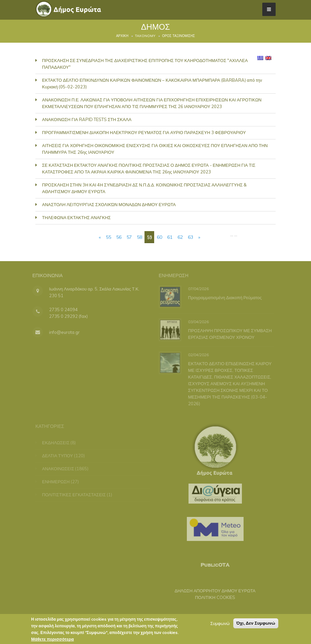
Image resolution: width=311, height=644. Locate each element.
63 (191, 237)
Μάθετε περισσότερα (52, 640)
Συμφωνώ (220, 624)
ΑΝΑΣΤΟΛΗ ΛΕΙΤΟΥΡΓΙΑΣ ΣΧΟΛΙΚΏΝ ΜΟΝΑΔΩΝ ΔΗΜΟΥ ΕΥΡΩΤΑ (109, 204)
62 (180, 237)
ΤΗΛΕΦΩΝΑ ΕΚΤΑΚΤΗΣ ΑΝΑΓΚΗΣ (76, 217)
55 (108, 237)
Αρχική (122, 36)
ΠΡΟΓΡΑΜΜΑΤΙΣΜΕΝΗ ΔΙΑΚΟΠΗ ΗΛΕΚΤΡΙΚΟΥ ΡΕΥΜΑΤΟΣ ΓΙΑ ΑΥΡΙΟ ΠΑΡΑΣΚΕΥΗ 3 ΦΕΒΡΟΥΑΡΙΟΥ (144, 132)
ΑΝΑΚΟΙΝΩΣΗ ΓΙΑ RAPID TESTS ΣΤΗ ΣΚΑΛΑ (87, 119)
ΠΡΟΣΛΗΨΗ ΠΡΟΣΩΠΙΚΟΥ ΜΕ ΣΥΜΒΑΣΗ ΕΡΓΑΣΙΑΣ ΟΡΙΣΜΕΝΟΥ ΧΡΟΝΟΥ (229, 334)
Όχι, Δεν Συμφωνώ (256, 624)
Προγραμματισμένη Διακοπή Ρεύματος (224, 297)
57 (129, 237)
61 (170, 237)
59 (149, 237)
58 (139, 237)
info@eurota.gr (61, 332)
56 (119, 237)
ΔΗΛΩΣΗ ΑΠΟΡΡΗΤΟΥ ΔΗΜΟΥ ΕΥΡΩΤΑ (212, 591)
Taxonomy (145, 36)
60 (160, 237)
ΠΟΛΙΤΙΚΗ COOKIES (212, 597)
